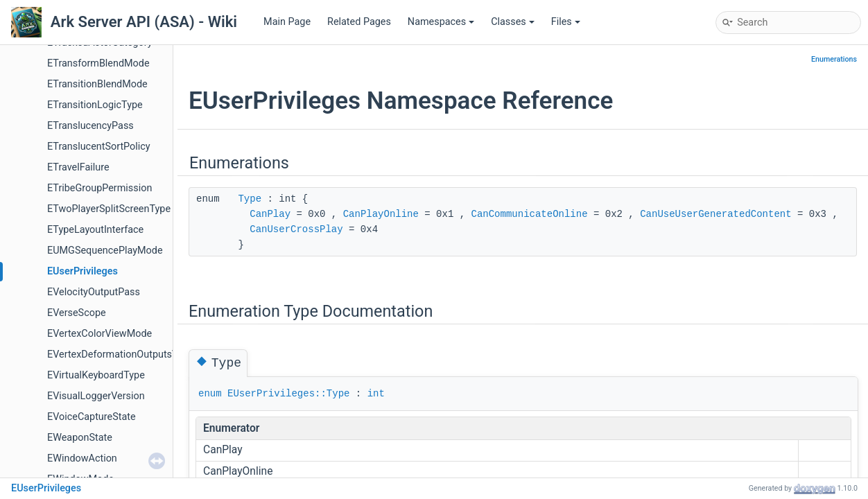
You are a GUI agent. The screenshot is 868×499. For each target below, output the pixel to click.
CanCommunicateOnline (530, 214)
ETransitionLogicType (95, 105)
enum (210, 394)
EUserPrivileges (83, 271)
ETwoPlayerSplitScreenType (109, 209)
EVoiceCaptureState (92, 417)
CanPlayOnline (381, 214)
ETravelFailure (78, 167)
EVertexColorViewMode (99, 334)
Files (566, 22)
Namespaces (441, 22)
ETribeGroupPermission (99, 188)
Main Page (287, 22)
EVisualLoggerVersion (96, 396)
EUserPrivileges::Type (288, 394)
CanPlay (270, 214)
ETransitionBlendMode (97, 84)
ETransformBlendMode (98, 63)
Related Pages (359, 22)
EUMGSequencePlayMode (105, 251)
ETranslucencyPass (90, 126)
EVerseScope (77, 313)
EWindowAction (82, 458)
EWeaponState (80, 438)
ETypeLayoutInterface (95, 230)
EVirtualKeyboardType (96, 375)
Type (250, 199)
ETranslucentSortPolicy (99, 147)
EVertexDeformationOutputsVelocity (127, 354)
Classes (513, 22)
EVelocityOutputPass (94, 292)
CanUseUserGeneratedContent (715, 214)
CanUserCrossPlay (296, 229)
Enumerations (834, 59)
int (376, 394)
